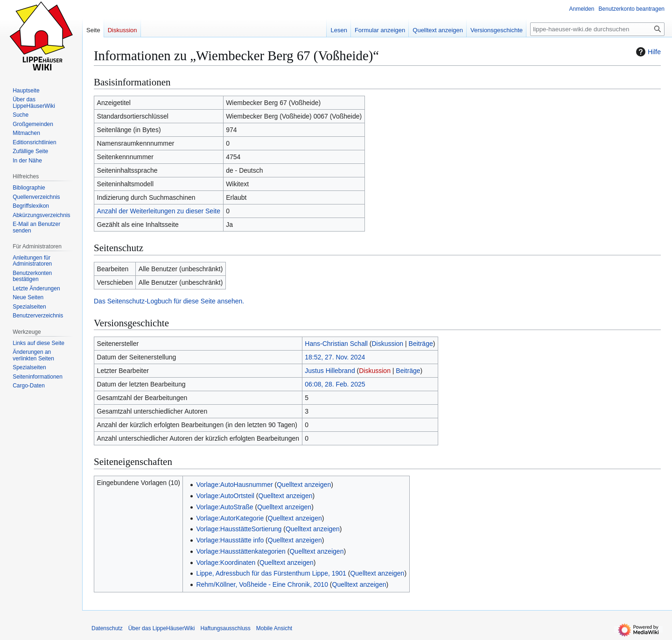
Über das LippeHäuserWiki (162, 628)
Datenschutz (107, 628)
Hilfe (647, 52)
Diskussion (387, 344)
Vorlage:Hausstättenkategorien (241, 551)
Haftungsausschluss (225, 628)
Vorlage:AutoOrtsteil (225, 496)
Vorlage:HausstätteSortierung (239, 529)
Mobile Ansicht (274, 628)
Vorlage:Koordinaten (226, 563)
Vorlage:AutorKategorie (230, 518)
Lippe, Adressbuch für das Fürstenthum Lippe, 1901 (271, 573)
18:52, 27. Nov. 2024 (335, 357)
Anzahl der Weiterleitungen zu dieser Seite (159, 211)
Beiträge (421, 344)
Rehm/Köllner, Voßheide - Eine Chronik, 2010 (262, 584)
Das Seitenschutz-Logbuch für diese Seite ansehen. (169, 301)
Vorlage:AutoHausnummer (234, 485)
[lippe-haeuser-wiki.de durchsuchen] (597, 29)
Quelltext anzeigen (304, 485)
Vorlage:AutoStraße (224, 507)
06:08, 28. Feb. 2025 (335, 384)
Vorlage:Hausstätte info (230, 540)
